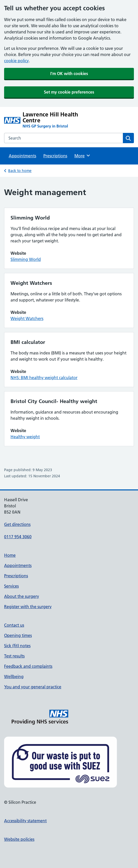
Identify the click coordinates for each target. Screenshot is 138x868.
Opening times (18, 635)
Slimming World (26, 259)
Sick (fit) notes (17, 646)
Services (11, 586)
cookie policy (16, 61)
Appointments (22, 156)
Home (10, 555)
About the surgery (22, 596)
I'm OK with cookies (69, 74)
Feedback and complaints (28, 666)
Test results (14, 656)
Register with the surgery (28, 607)
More (82, 156)
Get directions (17, 524)
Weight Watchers (27, 318)
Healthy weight (25, 437)
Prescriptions (55, 156)
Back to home (20, 171)
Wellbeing (14, 677)
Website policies (19, 839)
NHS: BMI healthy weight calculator (44, 378)
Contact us (14, 625)
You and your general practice (33, 687)
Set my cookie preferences (69, 92)
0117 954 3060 (18, 537)
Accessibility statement (25, 821)
